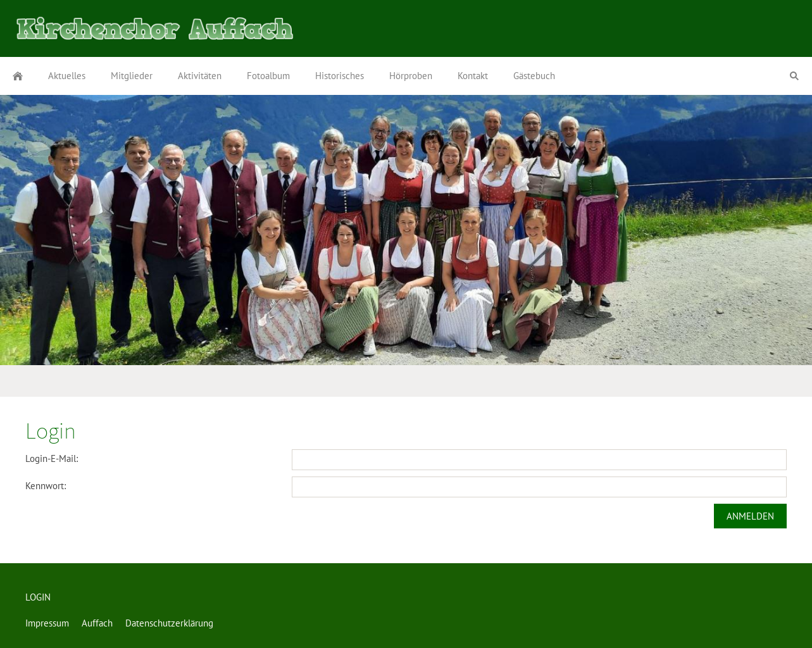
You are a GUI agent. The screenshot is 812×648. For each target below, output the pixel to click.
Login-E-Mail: (52, 458)
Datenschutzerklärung (169, 623)
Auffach (97, 623)
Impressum (47, 623)
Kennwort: (46, 486)
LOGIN (38, 597)
